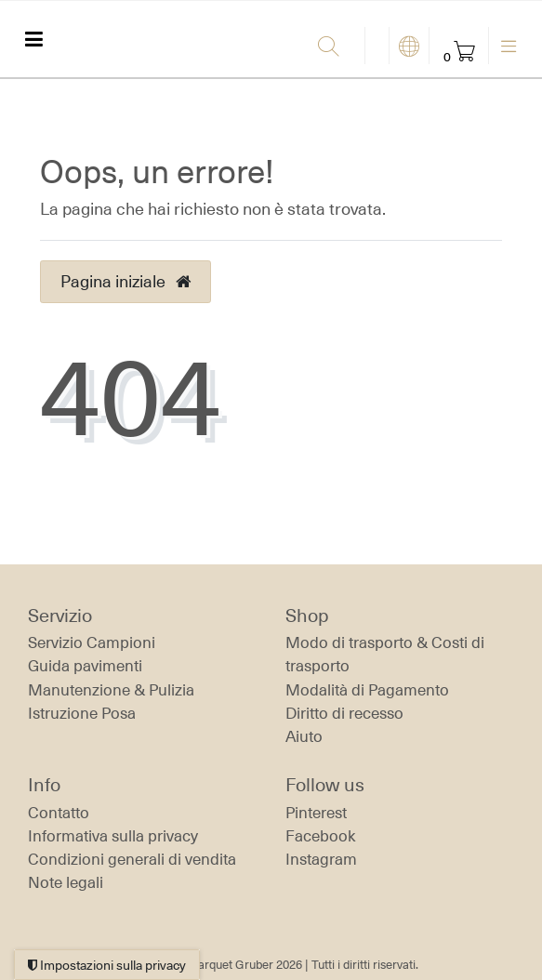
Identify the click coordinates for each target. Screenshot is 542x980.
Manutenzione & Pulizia (111, 690)
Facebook (321, 836)
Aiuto (304, 736)
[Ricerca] (337, 47)
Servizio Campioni (92, 642)
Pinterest (316, 813)
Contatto (59, 813)
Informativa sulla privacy (113, 836)
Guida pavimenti (85, 666)
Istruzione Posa (82, 713)
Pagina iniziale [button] (126, 281)
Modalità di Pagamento (367, 690)
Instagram (321, 859)
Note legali (66, 882)
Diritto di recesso (344, 713)
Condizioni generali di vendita (132, 859)
